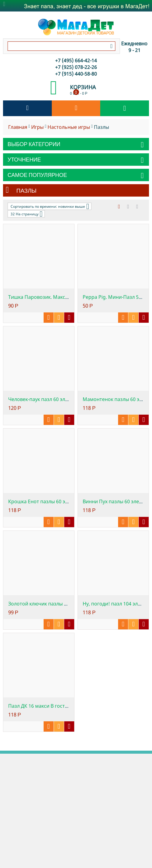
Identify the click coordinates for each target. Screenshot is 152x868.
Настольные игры (69, 127)
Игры (37, 127)
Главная (18, 127)
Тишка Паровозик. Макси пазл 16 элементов (61, 297)
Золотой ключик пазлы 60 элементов (52, 604)
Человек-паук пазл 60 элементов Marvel (55, 399)
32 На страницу (26, 214)
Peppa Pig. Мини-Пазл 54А (114, 297)
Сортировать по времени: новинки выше (50, 206)
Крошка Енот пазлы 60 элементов (48, 501)
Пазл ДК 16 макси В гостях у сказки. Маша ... (60, 706)
